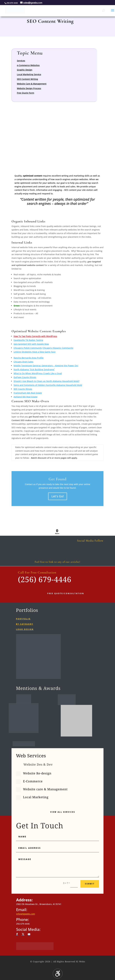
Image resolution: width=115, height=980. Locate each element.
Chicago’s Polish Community (28, 348)
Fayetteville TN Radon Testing (28, 340)
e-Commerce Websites (28, 65)
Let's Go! (58, 496)
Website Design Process (29, 88)
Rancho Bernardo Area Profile (29, 358)
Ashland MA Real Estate (25, 397)
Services (21, 61)
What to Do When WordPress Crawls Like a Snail (38, 373)
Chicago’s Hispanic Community (58, 348)
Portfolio (23, 619)
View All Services (63, 812)
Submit (90, 884)
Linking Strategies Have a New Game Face (35, 352)
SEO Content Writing (27, 79)
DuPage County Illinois (25, 377)
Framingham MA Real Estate (28, 393)
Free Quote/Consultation (66, 593)
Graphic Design (25, 70)
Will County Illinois (23, 389)
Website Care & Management (32, 84)
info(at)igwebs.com (26, 914)
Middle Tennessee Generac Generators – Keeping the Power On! (46, 366)
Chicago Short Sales (23, 362)
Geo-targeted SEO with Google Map (31, 344)
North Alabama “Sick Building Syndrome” (34, 369)
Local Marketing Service (29, 74)
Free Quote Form (25, 93)
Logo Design (25, 629)
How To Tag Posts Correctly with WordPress (35, 336)
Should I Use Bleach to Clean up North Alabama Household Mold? (47, 381)
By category (25, 624)
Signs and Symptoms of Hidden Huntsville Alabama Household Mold (48, 385)
